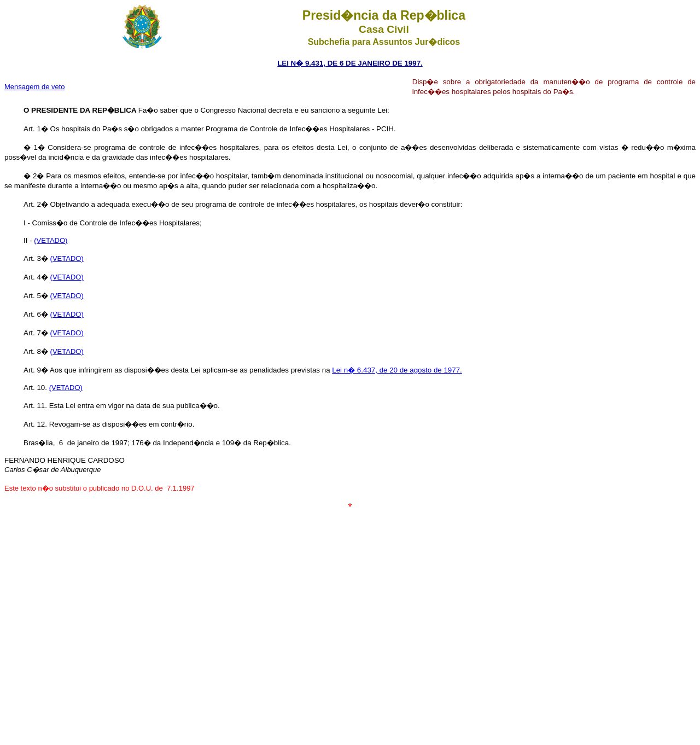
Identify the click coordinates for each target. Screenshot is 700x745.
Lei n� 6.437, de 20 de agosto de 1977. (397, 370)
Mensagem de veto (35, 87)
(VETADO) (51, 240)
